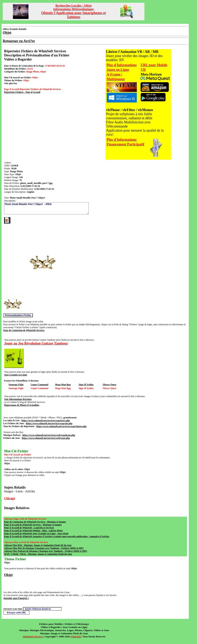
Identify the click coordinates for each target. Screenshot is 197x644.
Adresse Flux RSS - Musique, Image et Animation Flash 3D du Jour (38, 545)
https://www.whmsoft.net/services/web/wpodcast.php (49, 435)
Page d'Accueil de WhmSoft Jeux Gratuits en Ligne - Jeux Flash (36, 534)
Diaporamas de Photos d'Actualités (22, 405)
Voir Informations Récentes (18, 399)
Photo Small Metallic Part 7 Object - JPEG (46, 208)
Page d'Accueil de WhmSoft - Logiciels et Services (29, 528)
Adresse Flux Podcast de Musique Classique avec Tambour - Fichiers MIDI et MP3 (46, 551)
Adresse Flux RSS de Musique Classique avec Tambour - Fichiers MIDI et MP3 (44, 548)
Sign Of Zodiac (86, 385)
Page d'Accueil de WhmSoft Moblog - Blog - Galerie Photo (33, 531)
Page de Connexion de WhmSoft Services (24, 330)
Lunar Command (39, 385)
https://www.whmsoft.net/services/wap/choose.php (61, 426)
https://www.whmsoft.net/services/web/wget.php (46, 438)
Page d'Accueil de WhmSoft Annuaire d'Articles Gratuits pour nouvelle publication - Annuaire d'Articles (57, 536)
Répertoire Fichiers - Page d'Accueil (22, 92)
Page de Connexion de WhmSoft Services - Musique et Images (35, 522)
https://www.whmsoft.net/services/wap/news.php (46, 420)
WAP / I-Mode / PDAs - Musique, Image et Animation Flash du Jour (38, 554)
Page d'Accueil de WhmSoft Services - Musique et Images (33, 525)
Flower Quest (110, 385)
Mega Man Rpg (63, 385)
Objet (8, 575)
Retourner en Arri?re (19, 41)
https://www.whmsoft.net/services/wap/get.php (49, 423)
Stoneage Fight (16, 385)
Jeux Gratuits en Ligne (16, 375)
